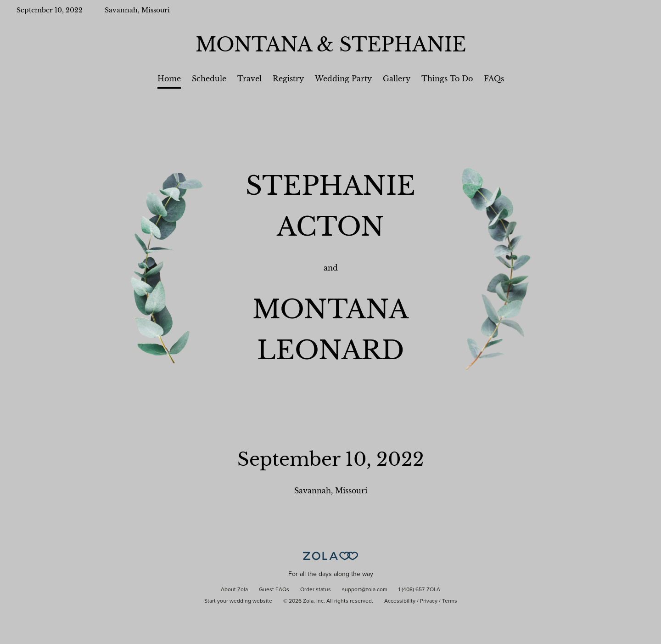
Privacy (429, 601)
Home (169, 79)
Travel (249, 79)
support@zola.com (365, 590)
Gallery (397, 79)
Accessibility (400, 601)
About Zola (234, 590)
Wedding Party (343, 79)
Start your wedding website (238, 601)
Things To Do (447, 79)
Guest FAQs (274, 590)
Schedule (209, 79)
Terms (450, 601)
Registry (288, 79)
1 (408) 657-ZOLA (419, 590)
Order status (316, 590)
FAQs (494, 79)
